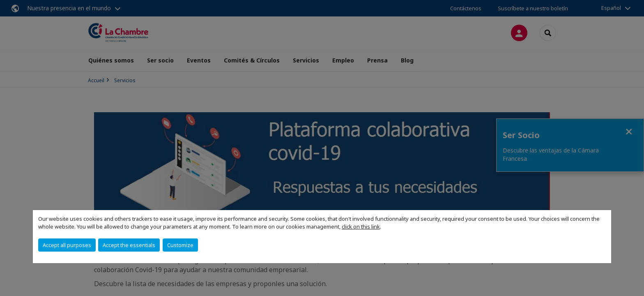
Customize (180, 245)
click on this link (361, 227)
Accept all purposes (67, 245)
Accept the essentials (129, 245)
